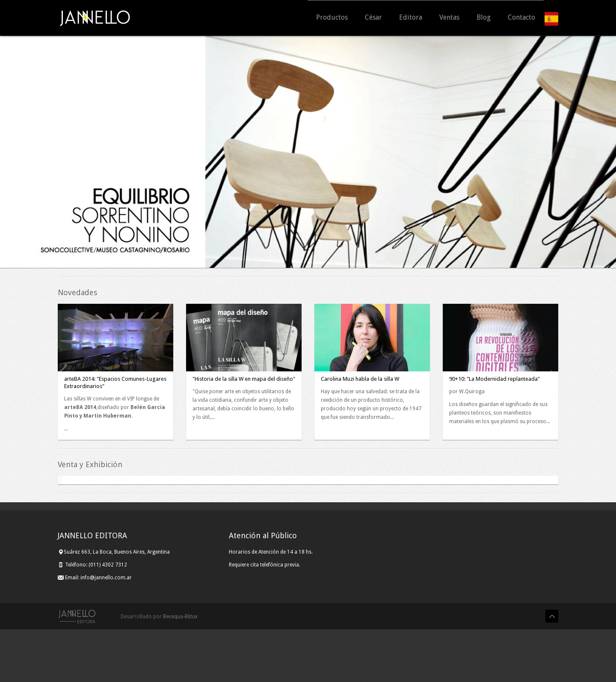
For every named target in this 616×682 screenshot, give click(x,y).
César (373, 19)
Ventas (449, 19)
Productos (332, 19)
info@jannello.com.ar (106, 631)
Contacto (521, 19)
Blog (484, 19)
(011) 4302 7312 (108, 618)
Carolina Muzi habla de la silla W (360, 379)
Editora (411, 19)
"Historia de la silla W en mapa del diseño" (244, 379)
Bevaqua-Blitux (180, 670)
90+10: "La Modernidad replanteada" (495, 379)
